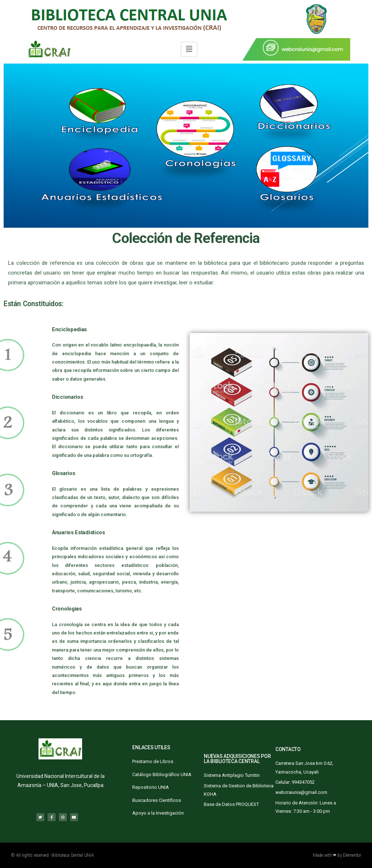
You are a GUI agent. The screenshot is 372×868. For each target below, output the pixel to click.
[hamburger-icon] (189, 49)
